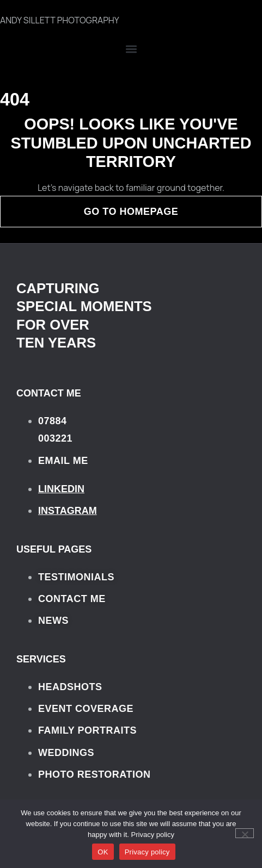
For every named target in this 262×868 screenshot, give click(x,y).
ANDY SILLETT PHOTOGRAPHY (60, 20)
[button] (131, 49)
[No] (245, 833)
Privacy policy (153, 835)
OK (103, 852)
